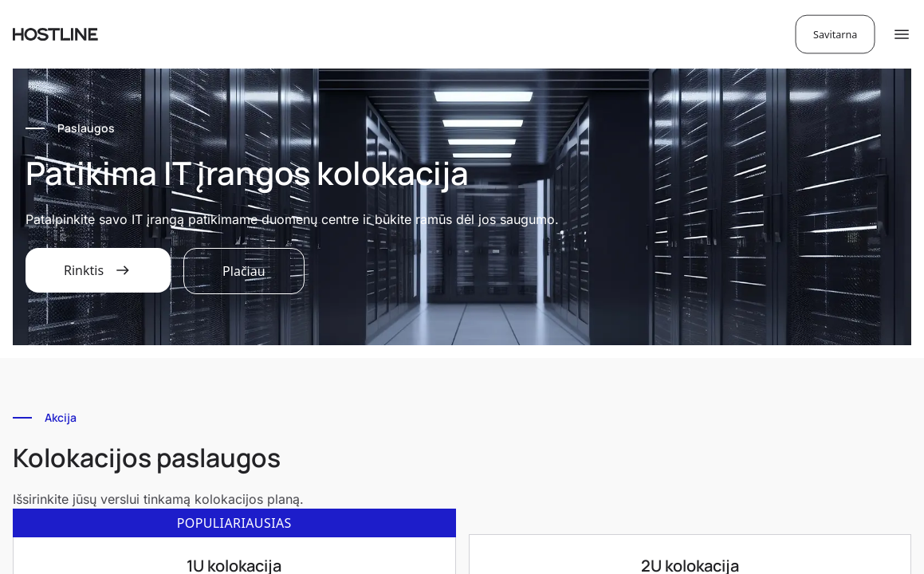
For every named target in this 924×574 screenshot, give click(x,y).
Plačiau (244, 271)
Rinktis (98, 270)
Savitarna (835, 34)
